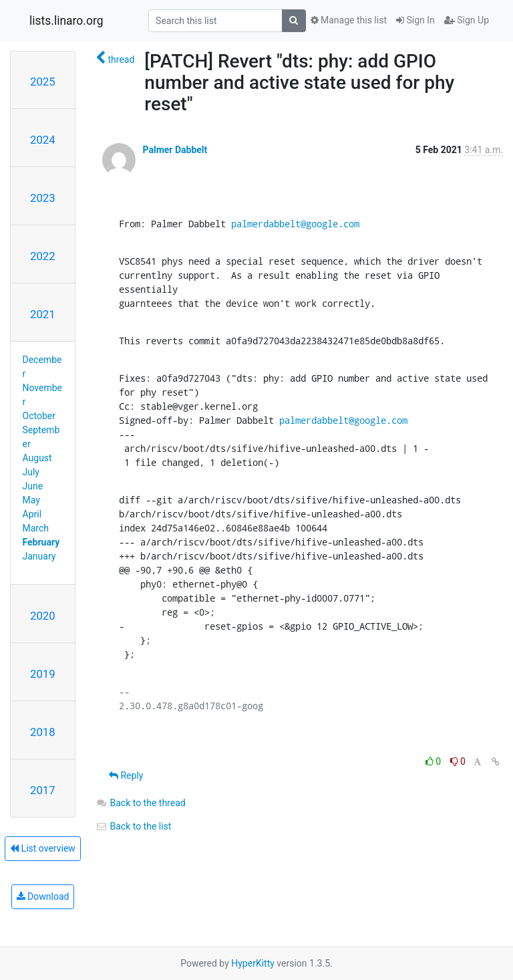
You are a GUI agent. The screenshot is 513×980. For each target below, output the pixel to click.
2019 (43, 674)
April (32, 514)
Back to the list (133, 826)
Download (43, 896)
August (37, 458)
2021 (43, 314)
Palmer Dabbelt (175, 150)
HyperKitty (253, 963)
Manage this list (349, 20)
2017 (43, 790)
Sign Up (467, 20)
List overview (43, 848)
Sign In (415, 20)
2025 (43, 82)
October (39, 416)
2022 (43, 256)
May (31, 500)
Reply (126, 775)
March (36, 528)
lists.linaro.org (66, 21)
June (33, 486)
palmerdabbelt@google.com (295, 224)
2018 (43, 732)
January (39, 556)
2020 (43, 616)
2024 (43, 140)
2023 (43, 198)
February (41, 542)
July (31, 472)
